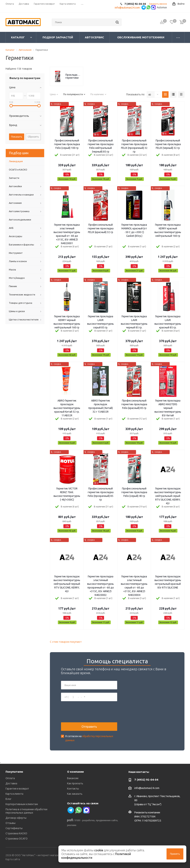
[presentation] (89, 712)
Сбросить (33, 137)
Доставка (11, 783)
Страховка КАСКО (16, 833)
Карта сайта (13, 859)
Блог (9, 799)
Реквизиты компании (147, 812)
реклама (72, 825)
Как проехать (75, 783)
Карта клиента (14, 794)
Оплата (10, 778)
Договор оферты (16, 818)
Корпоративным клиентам (22, 804)
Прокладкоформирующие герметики (73, 76)
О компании (75, 772)
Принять (175, 854)
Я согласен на (89, 738)
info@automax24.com (147, 788)
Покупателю (14, 772)
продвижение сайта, (107, 820)
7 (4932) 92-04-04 (146, 780)
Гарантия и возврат (17, 789)
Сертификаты (14, 828)
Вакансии (73, 778)
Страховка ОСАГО (17, 839)
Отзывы (11, 823)
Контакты (73, 789)
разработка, (89, 820)
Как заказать (75, 794)
